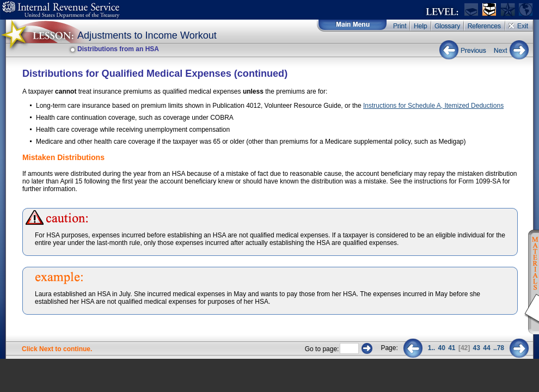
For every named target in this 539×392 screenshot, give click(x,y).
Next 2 (519, 348)
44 (486, 348)
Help (421, 26)
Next (509, 50)
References (485, 26)
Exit (519, 26)
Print (399, 26)
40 (441, 348)
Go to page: (322, 349)
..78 (499, 348)
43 (477, 348)
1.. (431, 348)
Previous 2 (413, 348)
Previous (464, 50)
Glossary (448, 26)
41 (452, 348)
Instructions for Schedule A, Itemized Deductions (433, 106)
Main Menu (352, 26)
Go (367, 348)
